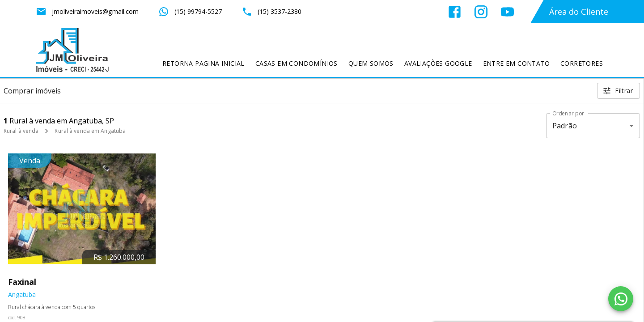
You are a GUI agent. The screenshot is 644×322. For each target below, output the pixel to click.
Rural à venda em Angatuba (90, 131)
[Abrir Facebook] (455, 12)
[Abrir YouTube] (507, 12)
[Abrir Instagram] (481, 12)
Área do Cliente (579, 12)
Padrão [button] (565, 126)
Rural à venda (21, 131)
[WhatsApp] (621, 299)
